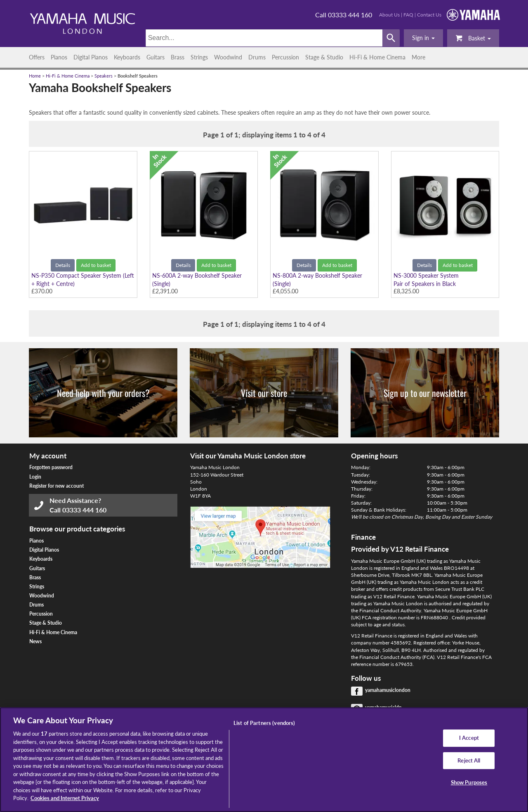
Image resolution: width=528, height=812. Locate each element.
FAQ (408, 15)
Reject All (469, 760)
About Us (389, 15)
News (35, 641)
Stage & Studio (324, 57)
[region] (264, 760)
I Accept (469, 738)
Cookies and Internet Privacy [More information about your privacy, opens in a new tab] (65, 798)
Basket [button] (473, 38)
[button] (423, 38)
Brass (178, 57)
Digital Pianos (91, 57)
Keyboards (127, 57)
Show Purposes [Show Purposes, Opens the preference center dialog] (469, 783)
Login (35, 477)
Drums (257, 57)
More (418, 57)
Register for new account (57, 486)
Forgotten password (51, 467)
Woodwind (228, 57)
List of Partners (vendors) (264, 723)
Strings (199, 57)
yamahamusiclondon (388, 690)
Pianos (59, 57)
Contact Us (429, 15)
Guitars (156, 57)
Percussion (285, 57)
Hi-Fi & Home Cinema (377, 57)
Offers (37, 57)
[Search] (264, 38)
